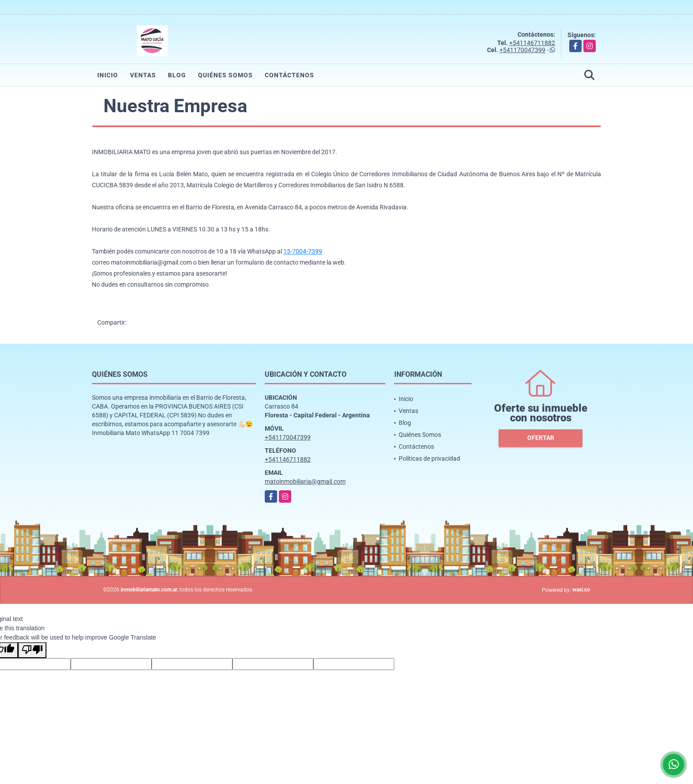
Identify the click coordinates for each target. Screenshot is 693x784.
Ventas (143, 75)
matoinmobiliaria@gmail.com (305, 481)
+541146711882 (532, 43)
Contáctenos (289, 75)
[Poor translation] (32, 650)
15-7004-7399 (303, 251)
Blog (177, 75)
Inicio (108, 75)
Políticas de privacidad (429, 458)
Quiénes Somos (225, 75)
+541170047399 (522, 50)
